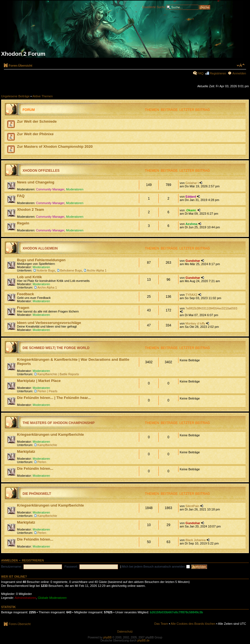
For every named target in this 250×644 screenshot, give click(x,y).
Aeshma (191, 224)
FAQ (200, 73)
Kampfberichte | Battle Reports (58, 374)
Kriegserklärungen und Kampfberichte (50, 434)
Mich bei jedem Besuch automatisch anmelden (156, 566)
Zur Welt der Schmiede (37, 121)
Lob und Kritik (29, 277)
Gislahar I (192, 183)
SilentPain (192, 506)
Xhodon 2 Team (30, 210)
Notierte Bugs (46, 270)
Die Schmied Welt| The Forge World (56, 348)
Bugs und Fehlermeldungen (41, 260)
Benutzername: (12, 566)
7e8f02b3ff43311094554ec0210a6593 (211, 308)
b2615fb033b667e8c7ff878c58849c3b (176, 612)
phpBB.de (143, 641)
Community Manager (50, 189)
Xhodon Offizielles (41, 171)
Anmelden (239, 73)
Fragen (23, 308)
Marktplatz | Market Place (39, 381)
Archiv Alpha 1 (97, 270)
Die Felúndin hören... (35, 469)
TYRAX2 (191, 295)
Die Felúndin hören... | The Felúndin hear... (54, 398)
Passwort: (71, 566)
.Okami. (191, 210)
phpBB (107, 637)
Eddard (191, 197)
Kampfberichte (47, 445)
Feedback (25, 294)
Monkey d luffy (195, 323)
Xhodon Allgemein (40, 248)
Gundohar (193, 261)
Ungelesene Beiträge (15, 96)
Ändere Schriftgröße (241, 65)
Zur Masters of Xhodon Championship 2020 (55, 147)
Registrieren (218, 73)
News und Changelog (36, 182)
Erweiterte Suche (154, 7)
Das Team (161, 624)
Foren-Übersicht (20, 66)
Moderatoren (75, 189)
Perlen (42, 462)
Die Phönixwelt (37, 494)
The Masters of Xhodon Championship (59, 423)
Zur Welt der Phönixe (35, 134)
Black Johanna (195, 540)
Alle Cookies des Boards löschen (193, 624)
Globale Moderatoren (52, 598)
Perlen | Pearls (47, 391)
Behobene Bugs (71, 270)
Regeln (23, 223)
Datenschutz (125, 632)
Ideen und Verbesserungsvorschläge (49, 323)
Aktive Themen (42, 96)
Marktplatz (26, 451)
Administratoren (25, 598)
